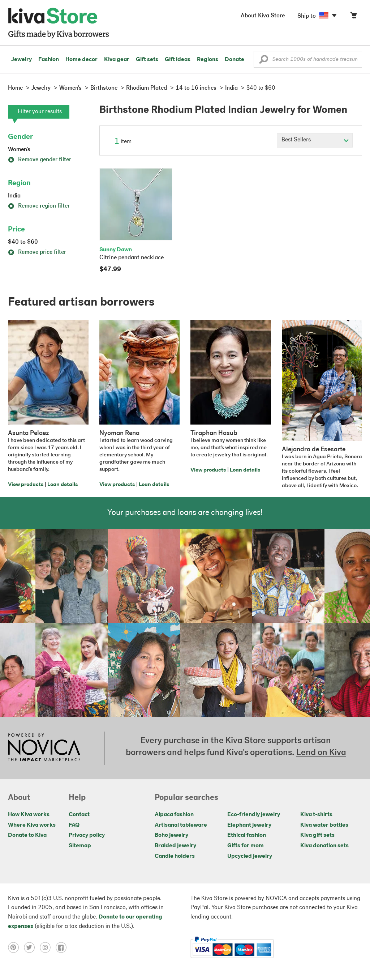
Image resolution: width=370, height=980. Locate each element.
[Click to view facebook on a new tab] (63, 947)
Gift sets (147, 60)
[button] (264, 61)
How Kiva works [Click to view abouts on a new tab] (29, 815)
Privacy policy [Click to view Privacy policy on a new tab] (87, 835)
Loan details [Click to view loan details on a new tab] (63, 485)
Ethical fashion (247, 835)
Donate (235, 60)
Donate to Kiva (27, 835)
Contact (79, 815)
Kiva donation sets (324, 846)
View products (26, 485)
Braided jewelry (175, 846)
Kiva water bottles (324, 825)
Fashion (49, 60)
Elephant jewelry (249, 825)
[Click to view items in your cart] (353, 17)
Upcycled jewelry (250, 856)
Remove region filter (39, 206)
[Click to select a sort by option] (315, 140)
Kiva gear (117, 60)
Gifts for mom (246, 846)
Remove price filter (37, 252)
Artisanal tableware (181, 825)
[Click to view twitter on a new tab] (32, 947)
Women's (19, 150)
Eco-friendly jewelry (254, 815)
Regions (208, 60)
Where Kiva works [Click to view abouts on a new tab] (32, 825)
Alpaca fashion (174, 815)
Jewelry (21, 60)
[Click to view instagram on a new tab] (48, 947)
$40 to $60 (23, 242)
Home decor (81, 60)
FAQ (74, 825)
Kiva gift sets (317, 835)
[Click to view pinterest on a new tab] (16, 947)
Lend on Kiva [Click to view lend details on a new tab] (321, 753)
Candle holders (175, 856)
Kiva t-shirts (316, 815)
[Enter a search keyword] (308, 59)
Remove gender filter (40, 160)
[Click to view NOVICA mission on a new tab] (44, 748)
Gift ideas (178, 60)
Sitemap (80, 846)
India (14, 196)
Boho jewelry (171, 835)
